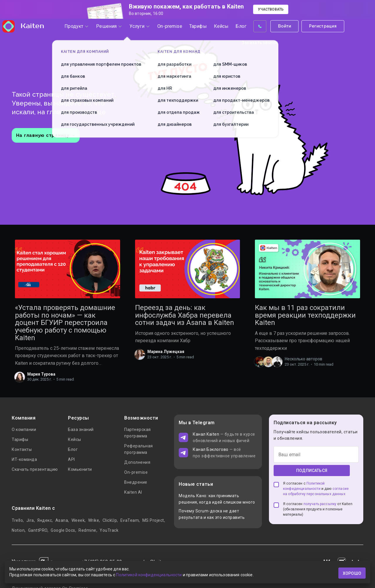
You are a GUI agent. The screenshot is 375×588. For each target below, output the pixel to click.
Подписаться (312, 471)
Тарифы (20, 439)
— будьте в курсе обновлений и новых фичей (224, 437)
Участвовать (271, 9)
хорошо (352, 573)
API (71, 459)
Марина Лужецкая (166, 352)
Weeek (78, 520)
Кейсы (75, 439)
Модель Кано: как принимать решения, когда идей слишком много (217, 499)
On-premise (136, 472)
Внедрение (136, 482)
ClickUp (110, 520)
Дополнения (137, 462)
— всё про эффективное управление (224, 453)
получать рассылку (320, 504)
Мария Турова (41, 374)
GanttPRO (38, 530)
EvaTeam (130, 520)
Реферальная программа (139, 449)
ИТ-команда (24, 459)
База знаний (81, 430)
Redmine (87, 530)
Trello (17, 520)
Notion (18, 530)
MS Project (153, 520)
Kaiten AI (133, 492)
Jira (30, 520)
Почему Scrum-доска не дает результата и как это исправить (212, 514)
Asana (62, 520)
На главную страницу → (46, 135)
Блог (73, 449)
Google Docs (63, 530)
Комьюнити (80, 469)
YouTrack (109, 530)
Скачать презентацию (35, 469)
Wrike (94, 520)
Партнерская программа (138, 433)
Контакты (22, 449)
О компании (24, 430)
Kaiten (28, 33)
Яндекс (45, 520)
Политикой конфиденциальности (149, 576)
